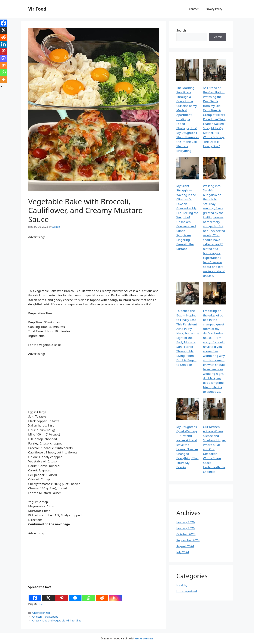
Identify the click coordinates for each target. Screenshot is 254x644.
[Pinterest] (62, 595)
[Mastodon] (4, 58)
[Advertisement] (93, 264)
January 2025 (186, 528)
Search (181, 30)
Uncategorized (41, 613)
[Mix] (4, 65)
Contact (194, 9)
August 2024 (185, 546)
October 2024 (186, 534)
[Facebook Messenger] (75, 595)
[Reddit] (102, 595)
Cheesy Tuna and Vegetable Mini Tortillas (57, 620)
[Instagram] (115, 595)
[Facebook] (35, 595)
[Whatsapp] (89, 595)
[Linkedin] (4, 44)
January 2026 (186, 522)
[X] (48, 595)
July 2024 (183, 552)
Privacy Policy (214, 9)
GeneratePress (144, 638)
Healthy (182, 585)
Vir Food (37, 9)
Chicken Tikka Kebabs (45, 617)
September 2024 (188, 540)
